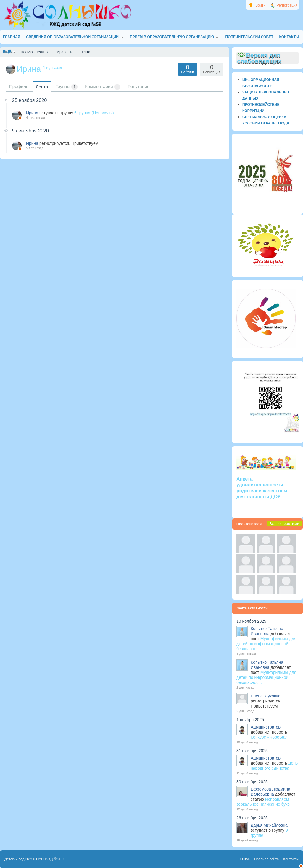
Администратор (266, 727)
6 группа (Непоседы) (94, 113)
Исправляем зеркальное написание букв (263, 802)
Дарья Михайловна (269, 825)
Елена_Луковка (266, 696)
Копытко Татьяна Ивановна (267, 631)
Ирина (32, 113)
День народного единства (274, 766)
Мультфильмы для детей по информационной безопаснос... (266, 644)
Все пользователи (284, 524)
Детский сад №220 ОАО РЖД (29, 859)
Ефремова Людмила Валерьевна (270, 792)
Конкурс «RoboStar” (269, 737)
